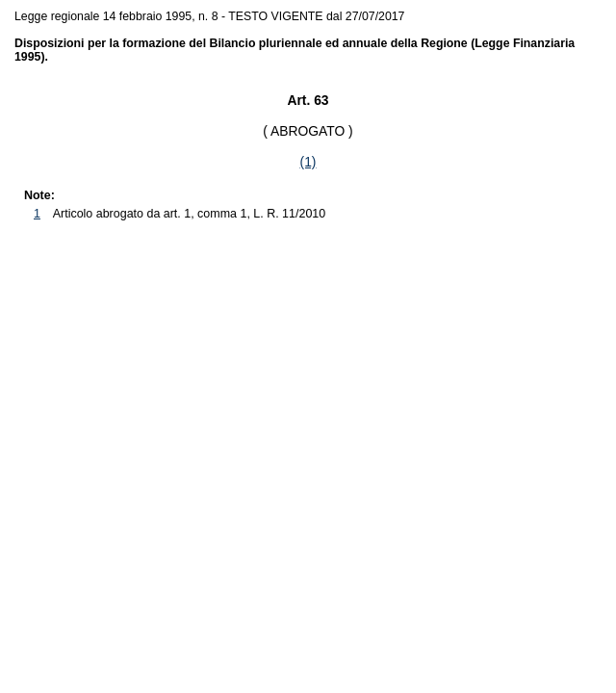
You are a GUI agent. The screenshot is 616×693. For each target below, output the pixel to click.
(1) (308, 162)
